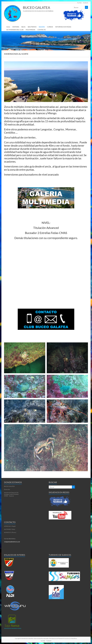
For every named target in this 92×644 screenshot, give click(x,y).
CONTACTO (42, 30)
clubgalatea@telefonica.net (12, 542)
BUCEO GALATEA (36, 8)
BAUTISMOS (32, 27)
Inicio (8, 27)
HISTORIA (16, 27)
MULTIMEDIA (30, 30)
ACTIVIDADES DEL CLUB (15, 30)
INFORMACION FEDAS (63, 27)
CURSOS (50, 27)
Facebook (85, 3)
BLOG (23, 27)
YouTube (79, 3)
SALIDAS (42, 27)
